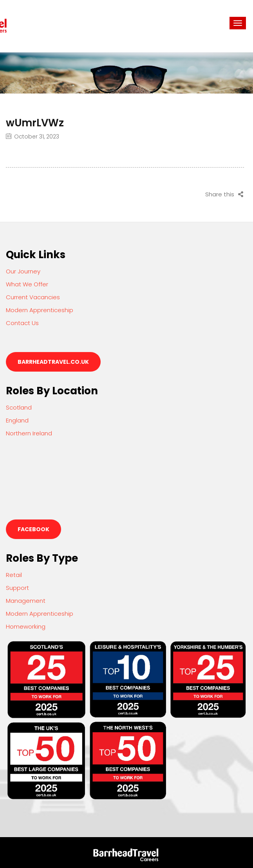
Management (26, 601)
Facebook (33, 529)
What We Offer (27, 284)
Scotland (19, 407)
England (17, 420)
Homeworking (26, 626)
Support (17, 588)
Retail (14, 575)
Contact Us (22, 323)
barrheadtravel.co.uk (53, 362)
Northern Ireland (29, 433)
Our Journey (23, 271)
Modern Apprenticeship (40, 310)
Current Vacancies (33, 297)
